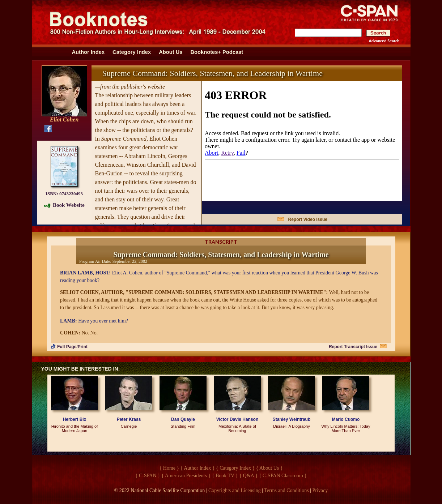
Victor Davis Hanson (237, 419)
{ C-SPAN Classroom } (283, 476)
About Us (171, 52)
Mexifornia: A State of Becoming (237, 428)
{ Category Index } (235, 468)
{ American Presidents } (186, 476)
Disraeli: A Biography (292, 426)
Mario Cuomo (346, 419)
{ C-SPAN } (148, 476)
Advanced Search (384, 41)
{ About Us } (269, 468)
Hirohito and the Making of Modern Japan (75, 428)
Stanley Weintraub (292, 419)
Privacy (320, 490)
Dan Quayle (183, 419)
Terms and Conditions (286, 490)
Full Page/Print (72, 347)
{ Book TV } (225, 476)
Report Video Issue (308, 219)
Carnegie (129, 426)
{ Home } (169, 468)
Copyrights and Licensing (235, 490)
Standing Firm (183, 426)
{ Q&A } (249, 476)
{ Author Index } (198, 468)
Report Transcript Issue (353, 347)
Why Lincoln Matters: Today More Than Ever (346, 428)
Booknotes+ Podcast (217, 52)
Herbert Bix (75, 419)
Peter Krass (129, 419)
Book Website (69, 205)
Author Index (88, 52)
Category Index (132, 52)
